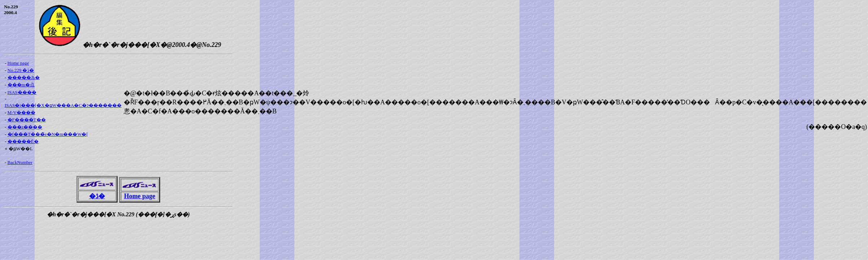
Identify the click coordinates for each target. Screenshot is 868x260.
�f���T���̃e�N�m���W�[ (48, 134)
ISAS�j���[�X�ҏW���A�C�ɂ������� (63, 105)
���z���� (25, 127)
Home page (18, 63)
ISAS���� (22, 92)
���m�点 (21, 85)
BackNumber (20, 162)
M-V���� (21, 112)
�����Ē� (23, 141)
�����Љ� (24, 77)
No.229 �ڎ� (21, 70)
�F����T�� (27, 120)
